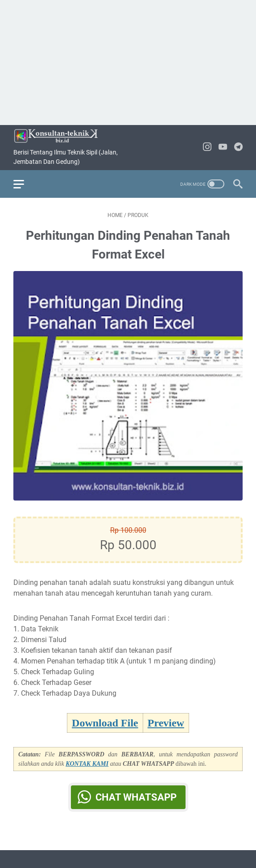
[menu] (24, 184)
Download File (105, 723)
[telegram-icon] (238, 148)
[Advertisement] (128, 63)
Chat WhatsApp (136, 797)
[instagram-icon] (207, 148)
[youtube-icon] (223, 148)
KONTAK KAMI (87, 764)
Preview (166, 723)
